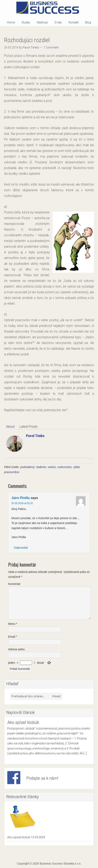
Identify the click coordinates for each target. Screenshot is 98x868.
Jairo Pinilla (20, 498)
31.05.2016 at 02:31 (22, 503)
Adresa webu (16, 649)
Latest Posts (29, 427)
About (10, 427)
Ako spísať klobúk (23, 722)
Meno (13, 624)
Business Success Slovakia (49, 8)
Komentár (14, 584)
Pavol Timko (35, 436)
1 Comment (51, 47)
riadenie (41, 467)
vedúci (52, 467)
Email (13, 637)
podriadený (27, 467)
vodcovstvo (65, 467)
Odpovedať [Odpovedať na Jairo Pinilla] (21, 548)
